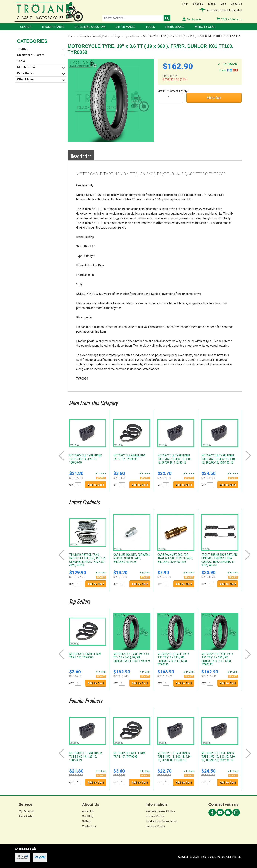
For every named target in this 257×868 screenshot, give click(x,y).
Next (248, 456)
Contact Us (89, 826)
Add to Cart (214, 98)
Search (26, 27)
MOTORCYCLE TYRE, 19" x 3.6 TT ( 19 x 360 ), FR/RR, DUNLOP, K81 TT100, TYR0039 (192, 36)
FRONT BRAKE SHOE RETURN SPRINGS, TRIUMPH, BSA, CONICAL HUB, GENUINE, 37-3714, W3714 (219, 560)
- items (229, 19)
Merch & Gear (205, 27)
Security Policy (155, 826)
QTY (71, 485)
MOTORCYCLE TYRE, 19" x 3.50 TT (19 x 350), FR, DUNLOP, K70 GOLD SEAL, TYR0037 (217, 659)
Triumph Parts (53, 27)
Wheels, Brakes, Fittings (106, 36)
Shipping (198, 4)
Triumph (84, 36)
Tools (150, 27)
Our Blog (88, 816)
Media (212, 4)
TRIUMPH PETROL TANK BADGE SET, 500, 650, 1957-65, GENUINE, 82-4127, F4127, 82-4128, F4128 (88, 560)
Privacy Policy (155, 816)
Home (72, 36)
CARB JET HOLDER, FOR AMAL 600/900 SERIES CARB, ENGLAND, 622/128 (132, 558)
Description (81, 156)
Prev (61, 456)
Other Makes (126, 27)
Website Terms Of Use (160, 811)
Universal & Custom (90, 27)
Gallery (86, 821)
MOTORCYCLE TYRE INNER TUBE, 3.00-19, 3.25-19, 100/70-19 (86, 459)
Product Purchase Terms (162, 821)
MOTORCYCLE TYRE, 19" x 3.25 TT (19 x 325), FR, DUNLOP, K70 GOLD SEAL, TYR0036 (173, 659)
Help (185, 4)
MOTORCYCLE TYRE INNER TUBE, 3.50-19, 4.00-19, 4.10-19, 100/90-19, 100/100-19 (219, 459)
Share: (228, 70)
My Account (26, 811)
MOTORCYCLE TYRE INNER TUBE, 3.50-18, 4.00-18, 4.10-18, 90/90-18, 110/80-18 (174, 459)
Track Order (26, 816)
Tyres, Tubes (132, 36)
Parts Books (175, 27)
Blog (223, 4)
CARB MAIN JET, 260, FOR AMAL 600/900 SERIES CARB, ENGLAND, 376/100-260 (175, 558)
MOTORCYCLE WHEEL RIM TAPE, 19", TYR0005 (129, 457)
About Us (237, 4)
